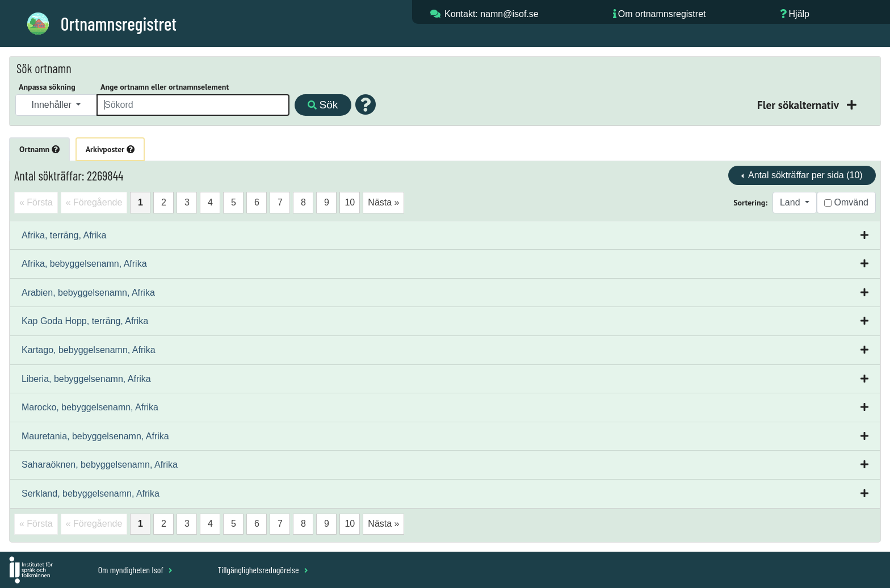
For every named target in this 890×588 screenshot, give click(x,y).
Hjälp (799, 14)
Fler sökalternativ (799, 105)
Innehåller (53, 105)
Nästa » (383, 202)
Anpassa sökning (47, 87)
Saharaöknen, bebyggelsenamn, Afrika (100, 465)
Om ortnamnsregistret (662, 14)
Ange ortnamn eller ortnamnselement (165, 87)
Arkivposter (110, 149)
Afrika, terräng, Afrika (64, 235)
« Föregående (94, 202)
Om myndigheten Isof (135, 570)
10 (350, 202)
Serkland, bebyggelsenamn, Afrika (91, 493)
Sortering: (750, 203)
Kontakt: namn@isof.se (492, 14)
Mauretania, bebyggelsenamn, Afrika (95, 436)
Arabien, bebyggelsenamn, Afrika (88, 293)
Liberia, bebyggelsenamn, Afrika (86, 379)
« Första (36, 202)
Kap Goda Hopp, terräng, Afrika (85, 321)
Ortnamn (39, 149)
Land (791, 202)
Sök (323, 105)
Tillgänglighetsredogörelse (263, 570)
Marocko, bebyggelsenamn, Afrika (90, 407)
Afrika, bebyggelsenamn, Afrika (84, 264)
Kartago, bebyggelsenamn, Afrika (89, 350)
